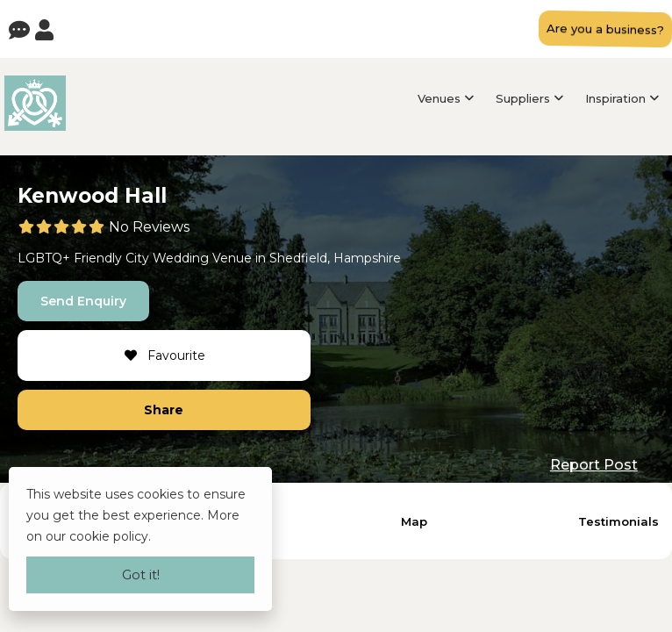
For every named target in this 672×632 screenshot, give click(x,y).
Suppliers (523, 98)
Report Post (594, 465)
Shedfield (298, 258)
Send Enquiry (83, 301)
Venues (439, 98)
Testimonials (618, 521)
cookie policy (109, 536)
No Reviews (149, 227)
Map (414, 521)
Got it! (141, 575)
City (137, 258)
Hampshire (367, 258)
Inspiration (615, 98)
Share (164, 410)
